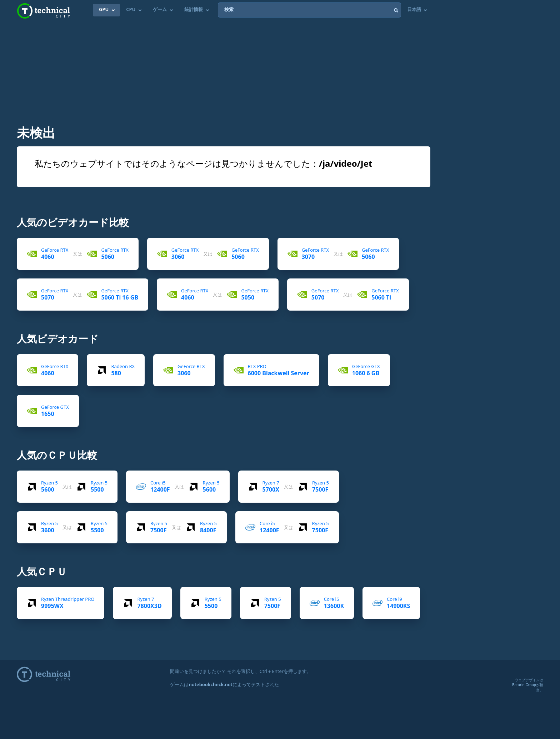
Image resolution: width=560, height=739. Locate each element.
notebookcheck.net (210, 684)
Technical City (44, 11)
